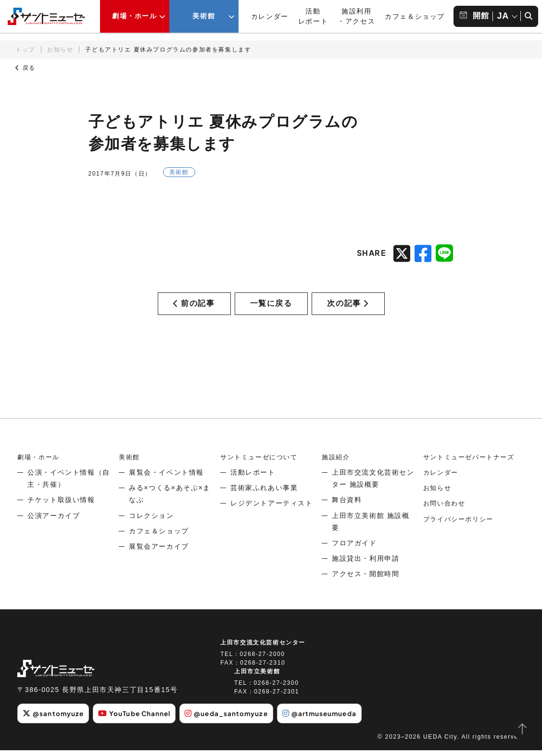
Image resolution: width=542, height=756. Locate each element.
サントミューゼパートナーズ (472, 463)
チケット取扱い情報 (61, 506)
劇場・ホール (40, 463)
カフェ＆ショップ (415, 16)
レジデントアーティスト (272, 510)
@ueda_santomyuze (234, 720)
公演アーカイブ (54, 522)
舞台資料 (347, 506)
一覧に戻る (271, 307)
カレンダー (270, 16)
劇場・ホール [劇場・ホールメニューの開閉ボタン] (135, 16)
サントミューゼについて (262, 463)
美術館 (130, 463)
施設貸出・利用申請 (366, 565)
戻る (25, 68)
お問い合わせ (446, 510)
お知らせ (60, 50)
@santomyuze (54, 720)
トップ (25, 50)
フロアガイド (354, 549)
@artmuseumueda (330, 720)
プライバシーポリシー (461, 525)
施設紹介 (337, 463)
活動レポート (253, 479)
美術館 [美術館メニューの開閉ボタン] (204, 16)
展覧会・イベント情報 (166, 479)
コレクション (151, 522)
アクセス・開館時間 (366, 580)
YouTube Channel (139, 720)
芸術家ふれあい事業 (264, 494)
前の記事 (194, 307)
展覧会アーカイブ (159, 553)
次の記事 (348, 307)
